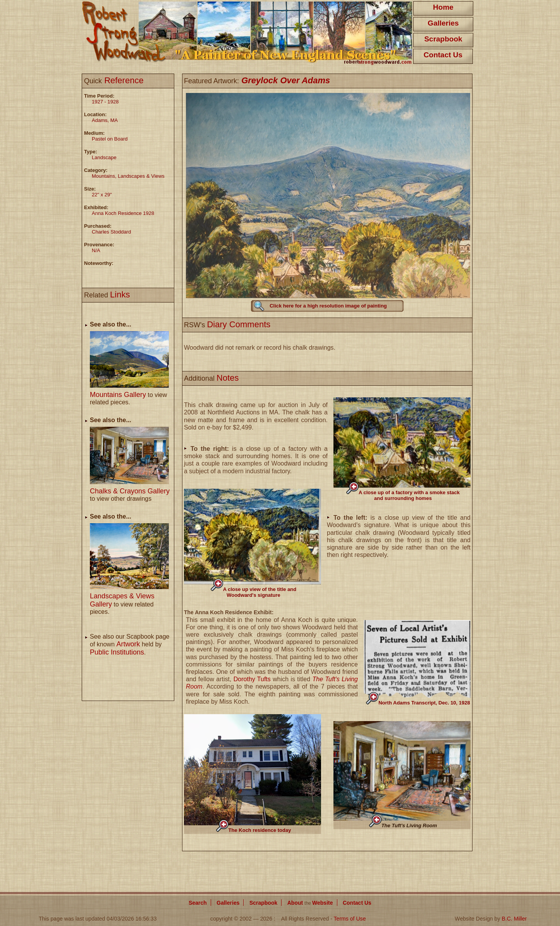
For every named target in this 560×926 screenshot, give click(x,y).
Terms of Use (350, 919)
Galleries (443, 23)
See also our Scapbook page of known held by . (130, 644)
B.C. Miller (514, 919)
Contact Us (443, 55)
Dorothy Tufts (252, 679)
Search (198, 903)
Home (443, 7)
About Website (310, 903)
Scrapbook (443, 39)
